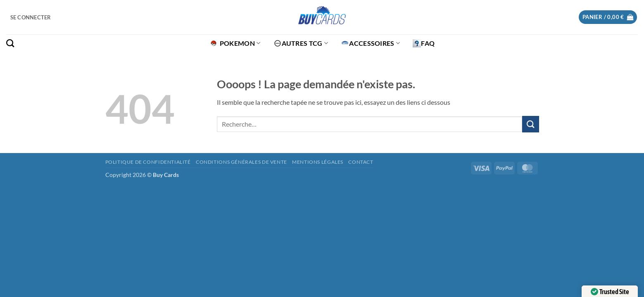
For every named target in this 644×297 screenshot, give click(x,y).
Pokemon (235, 43)
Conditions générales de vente (241, 162)
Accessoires (370, 43)
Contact (361, 162)
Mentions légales (318, 162)
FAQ (424, 43)
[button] (31, 17)
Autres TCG (301, 43)
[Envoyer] (530, 124)
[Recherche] (10, 43)
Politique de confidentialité (148, 162)
